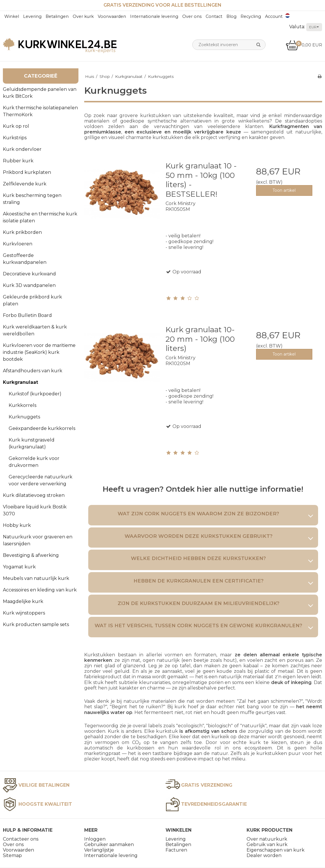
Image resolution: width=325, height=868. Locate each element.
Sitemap (12, 855)
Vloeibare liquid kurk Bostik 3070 (35, 510)
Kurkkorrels (22, 405)
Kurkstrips (15, 138)
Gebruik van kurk (267, 844)
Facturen (176, 850)
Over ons (192, 16)
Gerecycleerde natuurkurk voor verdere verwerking (41, 480)
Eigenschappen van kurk (276, 850)
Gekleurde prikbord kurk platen (32, 300)
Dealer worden (264, 855)
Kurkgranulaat (20, 382)
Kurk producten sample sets (36, 624)
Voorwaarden (112, 16)
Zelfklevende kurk (25, 184)
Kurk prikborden (22, 232)
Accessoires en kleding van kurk (40, 590)
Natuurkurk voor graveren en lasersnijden (38, 540)
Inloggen (95, 839)
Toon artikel (284, 190)
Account (274, 16)
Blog (231, 16)
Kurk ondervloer (22, 149)
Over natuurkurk (267, 839)
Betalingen (57, 16)
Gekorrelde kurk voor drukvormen (34, 462)
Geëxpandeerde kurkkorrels (42, 428)
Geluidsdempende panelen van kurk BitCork (40, 93)
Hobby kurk (17, 525)
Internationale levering (154, 16)
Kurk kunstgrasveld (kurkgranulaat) (32, 443)
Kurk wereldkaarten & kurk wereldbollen (35, 330)
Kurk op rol (16, 126)
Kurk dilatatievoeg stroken (34, 495)
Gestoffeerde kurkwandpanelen (25, 259)
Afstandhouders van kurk (33, 371)
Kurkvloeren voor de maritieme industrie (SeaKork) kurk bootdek (39, 352)
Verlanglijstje (99, 850)
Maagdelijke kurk (23, 601)
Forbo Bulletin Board (27, 315)
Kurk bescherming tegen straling (32, 199)
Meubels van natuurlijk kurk (36, 578)
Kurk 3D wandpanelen (29, 285)
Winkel (12, 16)
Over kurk (83, 16)
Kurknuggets (24, 417)
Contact (214, 16)
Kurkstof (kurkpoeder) (35, 394)
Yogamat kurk (19, 567)
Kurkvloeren (18, 244)
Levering (32, 16)
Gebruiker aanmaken (109, 844)
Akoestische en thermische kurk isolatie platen (40, 217)
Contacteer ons (21, 839)
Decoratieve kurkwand (29, 274)
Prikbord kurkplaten (27, 172)
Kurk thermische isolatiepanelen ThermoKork (40, 111)
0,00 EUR (304, 45)
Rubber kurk (18, 161)
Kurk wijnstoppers (24, 613)
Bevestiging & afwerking (31, 555)
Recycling (251, 16)
